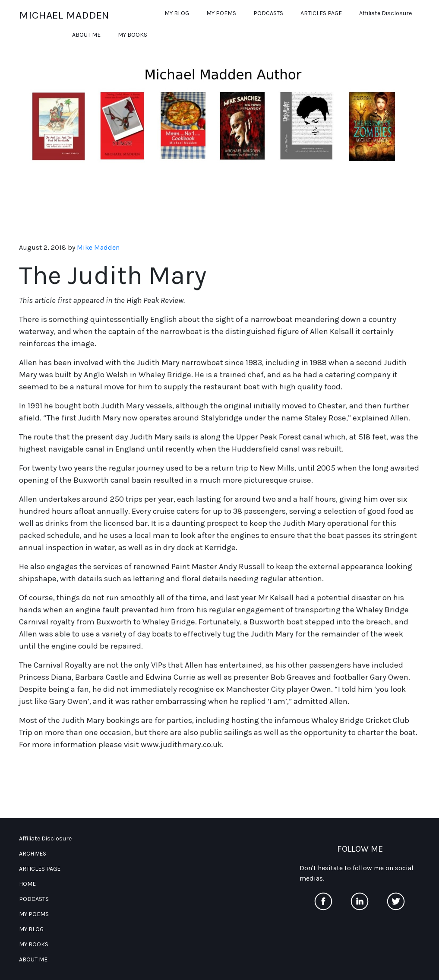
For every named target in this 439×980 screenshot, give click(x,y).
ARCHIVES (33, 854)
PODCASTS (268, 13)
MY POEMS (221, 13)
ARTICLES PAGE (321, 13)
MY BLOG (177, 13)
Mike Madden (98, 248)
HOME (27, 884)
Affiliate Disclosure (385, 13)
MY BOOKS (133, 35)
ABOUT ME (86, 35)
